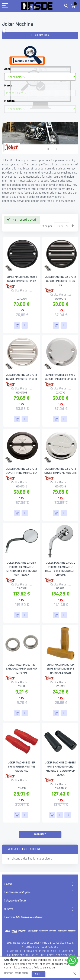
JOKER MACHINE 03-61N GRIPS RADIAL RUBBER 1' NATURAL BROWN (61, 669)
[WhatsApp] (73, 961)
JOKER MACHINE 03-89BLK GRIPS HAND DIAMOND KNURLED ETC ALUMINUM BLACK (60, 769)
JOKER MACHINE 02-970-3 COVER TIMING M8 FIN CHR (22, 377)
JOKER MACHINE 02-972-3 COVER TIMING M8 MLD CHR (60, 471)
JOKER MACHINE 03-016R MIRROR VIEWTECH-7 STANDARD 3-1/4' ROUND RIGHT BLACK (22, 569)
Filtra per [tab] (42, 35)
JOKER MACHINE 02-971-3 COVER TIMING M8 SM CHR (60, 377)
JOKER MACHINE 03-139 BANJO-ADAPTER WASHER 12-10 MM (22, 669)
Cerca (66, 6)
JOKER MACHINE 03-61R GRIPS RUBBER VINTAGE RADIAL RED (22, 767)
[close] (75, 974)
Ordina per (46, 226)
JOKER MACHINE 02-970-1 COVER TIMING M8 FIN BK (22, 279)
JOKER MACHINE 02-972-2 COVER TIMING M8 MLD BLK (22, 471)
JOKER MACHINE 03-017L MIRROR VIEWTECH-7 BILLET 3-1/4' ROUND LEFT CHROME (61, 569)
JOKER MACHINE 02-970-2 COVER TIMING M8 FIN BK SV (61, 281)
